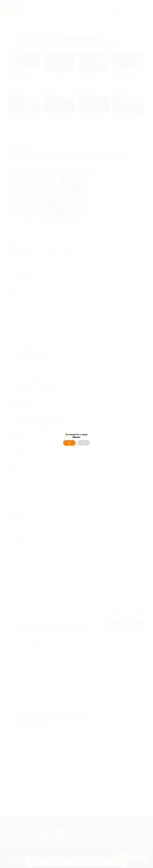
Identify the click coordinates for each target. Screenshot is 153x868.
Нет (84, 443)
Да (69, 443)
